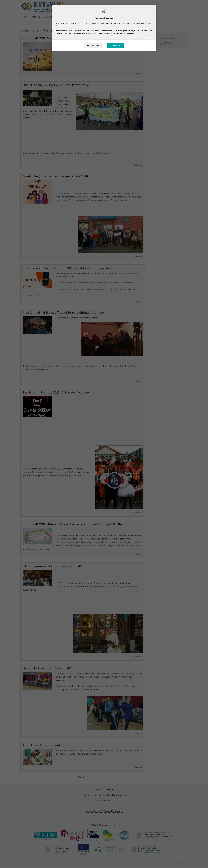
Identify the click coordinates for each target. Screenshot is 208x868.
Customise (95, 45)
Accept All (117, 45)
